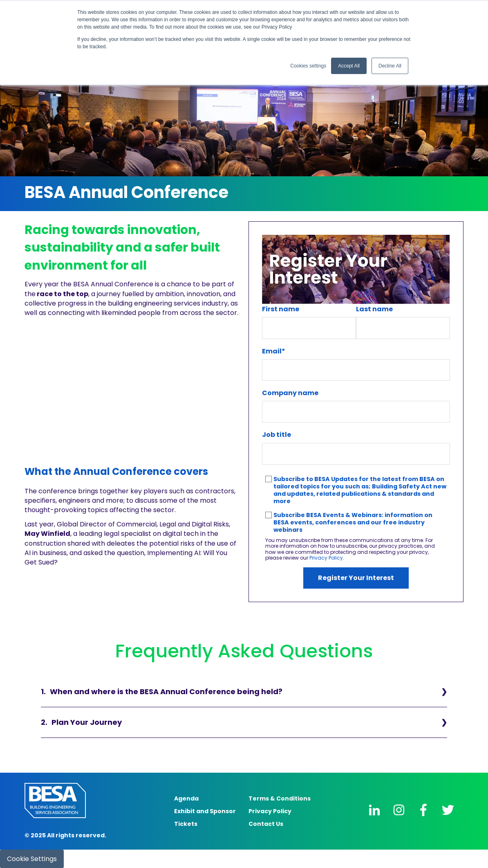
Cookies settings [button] (308, 66)
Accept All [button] (349, 66)
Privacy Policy (326, 558)
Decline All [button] (390, 66)
